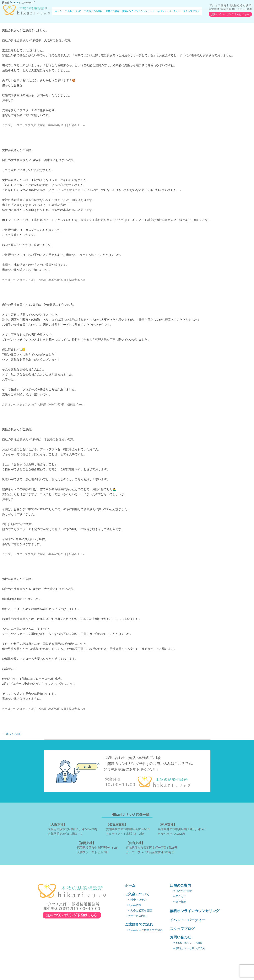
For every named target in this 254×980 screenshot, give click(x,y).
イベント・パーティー (169, 11)
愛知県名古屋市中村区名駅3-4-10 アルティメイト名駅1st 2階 (128, 829)
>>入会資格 (134, 905)
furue (15, 2)
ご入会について (73, 11)
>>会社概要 (179, 902)
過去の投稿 (11, 734)
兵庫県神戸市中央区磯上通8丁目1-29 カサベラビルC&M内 (182, 829)
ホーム (58, 11)
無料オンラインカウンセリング (138, 11)
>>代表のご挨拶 (182, 891)
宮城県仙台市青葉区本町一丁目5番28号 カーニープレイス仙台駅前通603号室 (152, 847)
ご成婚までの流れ (93, 11)
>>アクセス (179, 896)
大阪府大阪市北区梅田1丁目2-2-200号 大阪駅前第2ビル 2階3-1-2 (73, 829)
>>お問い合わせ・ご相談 (188, 943)
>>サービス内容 (137, 916)
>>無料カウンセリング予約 (189, 948)
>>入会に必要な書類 (140, 910)
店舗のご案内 (112, 11)
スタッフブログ (191, 11)
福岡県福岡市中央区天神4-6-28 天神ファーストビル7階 (97, 847)
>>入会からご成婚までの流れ (145, 930)
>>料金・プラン (137, 900)
